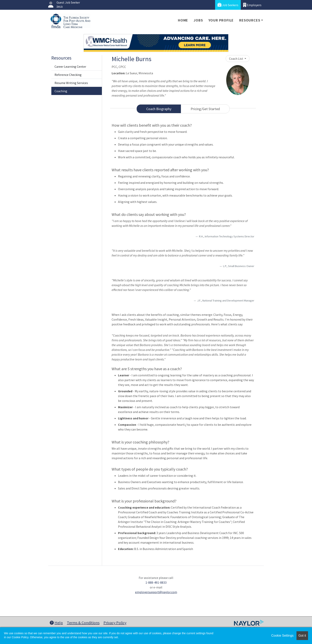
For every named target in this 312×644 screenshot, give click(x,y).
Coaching (61, 91)
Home (183, 20)
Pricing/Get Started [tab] (205, 109)
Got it (302, 636)
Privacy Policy (115, 623)
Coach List (236, 59)
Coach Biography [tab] (159, 109)
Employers (252, 5)
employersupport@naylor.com (156, 592)
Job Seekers (228, 5)
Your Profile (221, 20)
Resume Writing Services (71, 83)
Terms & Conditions (83, 623)
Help (56, 623)
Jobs (198, 20)
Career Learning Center (70, 67)
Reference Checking (68, 75)
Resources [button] (250, 20)
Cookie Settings (282, 636)
